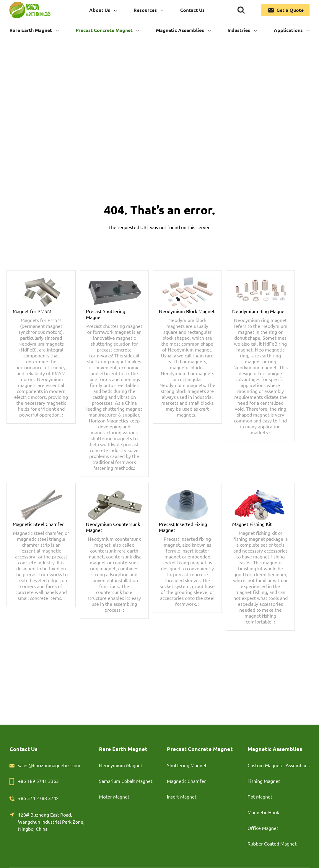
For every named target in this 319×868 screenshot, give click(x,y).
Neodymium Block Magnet (187, 311)
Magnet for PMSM (32, 311)
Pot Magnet (260, 796)
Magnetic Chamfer (186, 781)
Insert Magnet (182, 796)
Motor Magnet (114, 796)
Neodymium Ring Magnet (259, 311)
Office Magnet (263, 828)
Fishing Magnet (264, 781)
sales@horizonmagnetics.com (49, 765)
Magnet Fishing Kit (252, 524)
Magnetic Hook (263, 812)
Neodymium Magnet (121, 765)
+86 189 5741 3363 (38, 781)
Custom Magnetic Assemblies (279, 765)
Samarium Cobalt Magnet (126, 781)
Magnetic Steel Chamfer (38, 524)
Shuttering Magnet (187, 765)
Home (160, 108)
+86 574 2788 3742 (38, 798)
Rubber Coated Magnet (272, 843)
